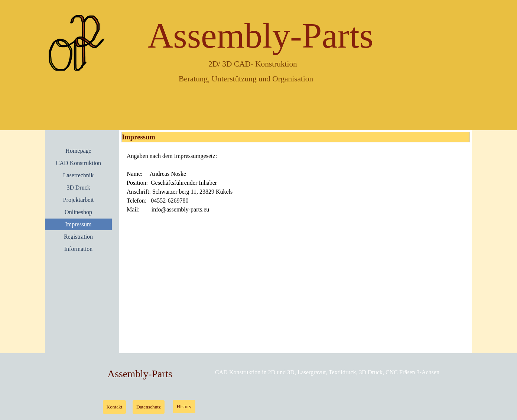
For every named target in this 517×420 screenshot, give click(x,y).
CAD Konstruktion (78, 163)
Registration (78, 237)
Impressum (78, 224)
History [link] (184, 406)
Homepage (78, 151)
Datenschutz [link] (149, 407)
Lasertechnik (79, 175)
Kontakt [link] (115, 407)
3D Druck (78, 188)
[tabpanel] (296, 183)
